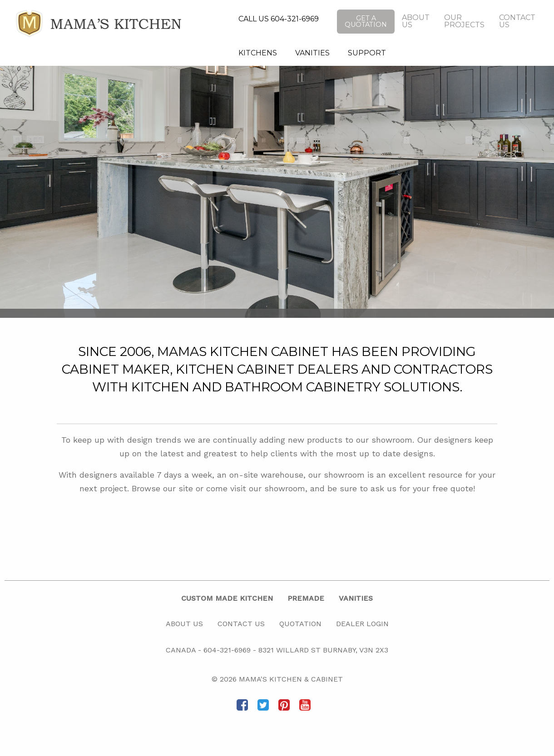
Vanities (312, 53)
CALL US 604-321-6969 (279, 19)
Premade (306, 598)
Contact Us (517, 21)
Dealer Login (362, 624)
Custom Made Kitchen (227, 598)
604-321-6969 (227, 650)
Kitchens (258, 53)
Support (367, 53)
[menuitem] (258, 53)
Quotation (300, 624)
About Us (416, 21)
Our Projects (464, 21)
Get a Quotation (366, 21)
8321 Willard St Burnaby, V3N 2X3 (323, 650)
